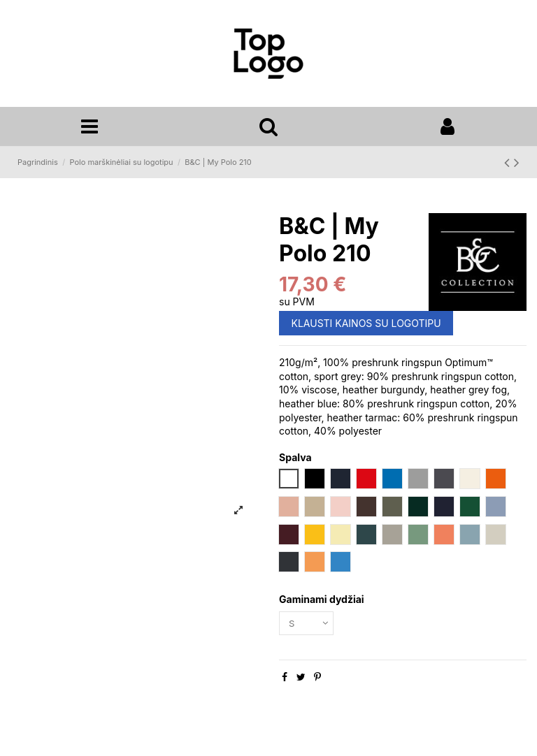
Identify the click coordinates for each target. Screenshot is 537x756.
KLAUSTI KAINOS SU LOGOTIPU (366, 325)
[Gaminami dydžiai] (308, 626)
